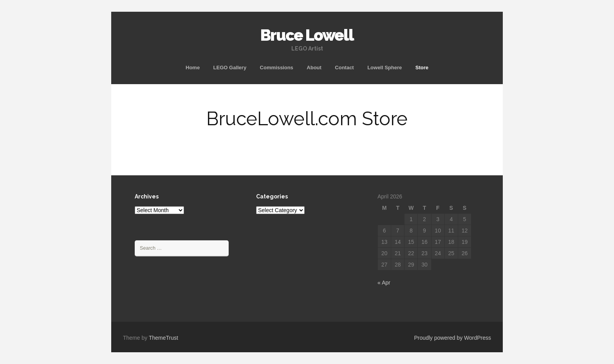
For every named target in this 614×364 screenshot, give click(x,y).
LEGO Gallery (230, 68)
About (314, 68)
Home (193, 68)
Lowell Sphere (385, 68)
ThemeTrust (163, 338)
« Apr (384, 283)
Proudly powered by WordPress (452, 338)
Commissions (277, 68)
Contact (344, 68)
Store (422, 68)
